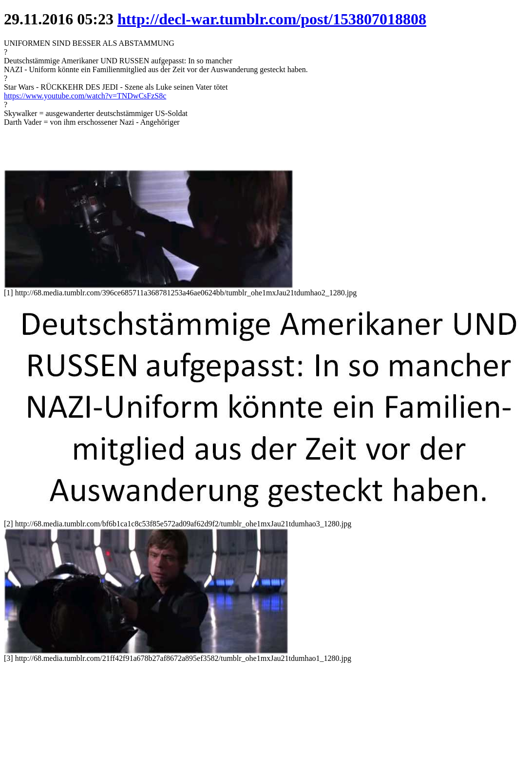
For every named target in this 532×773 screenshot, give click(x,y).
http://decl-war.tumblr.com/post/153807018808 (272, 19)
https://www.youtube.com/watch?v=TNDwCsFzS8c (85, 96)
